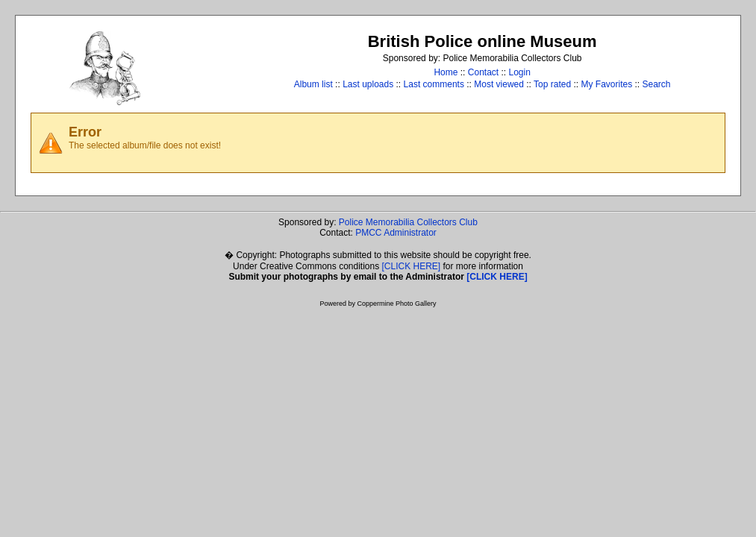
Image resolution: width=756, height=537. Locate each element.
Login (520, 72)
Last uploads (368, 84)
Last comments (434, 84)
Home (446, 72)
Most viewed (499, 84)
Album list (313, 84)
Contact (483, 72)
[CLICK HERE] (412, 266)
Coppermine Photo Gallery (396, 304)
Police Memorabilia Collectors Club (408, 222)
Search (657, 84)
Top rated (552, 84)
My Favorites (606, 84)
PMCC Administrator (396, 233)
